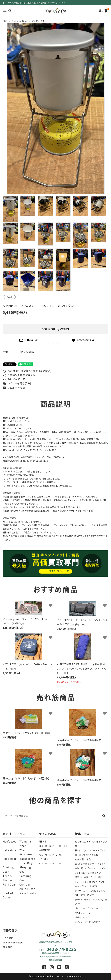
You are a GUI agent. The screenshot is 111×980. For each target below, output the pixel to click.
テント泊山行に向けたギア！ (88, 873)
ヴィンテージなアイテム (86, 908)
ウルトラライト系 (83, 913)
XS (46, 846)
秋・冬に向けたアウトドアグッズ (90, 850)
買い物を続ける (14, 379)
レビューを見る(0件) (17, 383)
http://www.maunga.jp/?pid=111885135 (25, 461)
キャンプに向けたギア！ (86, 886)
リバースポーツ (82, 917)
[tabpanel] (55, 109)
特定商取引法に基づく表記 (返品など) (27, 371)
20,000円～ (9, 947)
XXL (65, 846)
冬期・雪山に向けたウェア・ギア (90, 868)
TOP (5, 21)
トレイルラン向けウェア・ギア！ (90, 882)
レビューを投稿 (14, 388)
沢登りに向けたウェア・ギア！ (89, 877)
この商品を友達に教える (19, 375)
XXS (41, 846)
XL (60, 846)
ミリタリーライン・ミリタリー (89, 922)
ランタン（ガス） (39, 21)
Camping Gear (19, 21)
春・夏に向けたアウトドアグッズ (90, 864)
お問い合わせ (28, 340)
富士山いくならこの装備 (87, 855)
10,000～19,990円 (13, 942)
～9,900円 (8, 938)
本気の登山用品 (83, 859)
